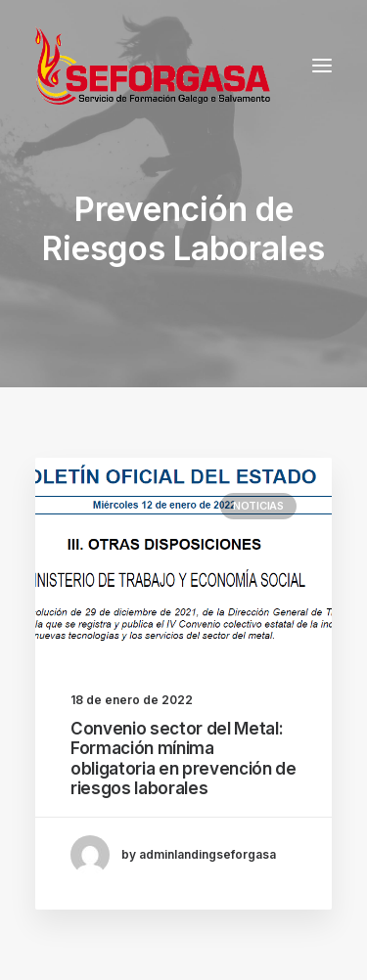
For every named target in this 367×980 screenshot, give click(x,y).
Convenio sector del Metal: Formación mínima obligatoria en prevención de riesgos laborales (183, 758)
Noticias (258, 506)
